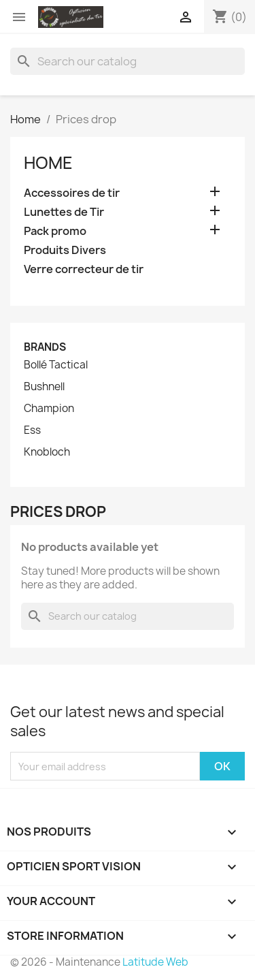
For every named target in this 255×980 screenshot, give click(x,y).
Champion (49, 409)
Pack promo (55, 231)
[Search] (128, 61)
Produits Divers (65, 250)
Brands (45, 347)
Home (48, 163)
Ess (32, 430)
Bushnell (44, 387)
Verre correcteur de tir (84, 269)
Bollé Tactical (56, 365)
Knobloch (47, 452)
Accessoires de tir (72, 193)
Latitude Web (155, 962)
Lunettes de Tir (64, 212)
